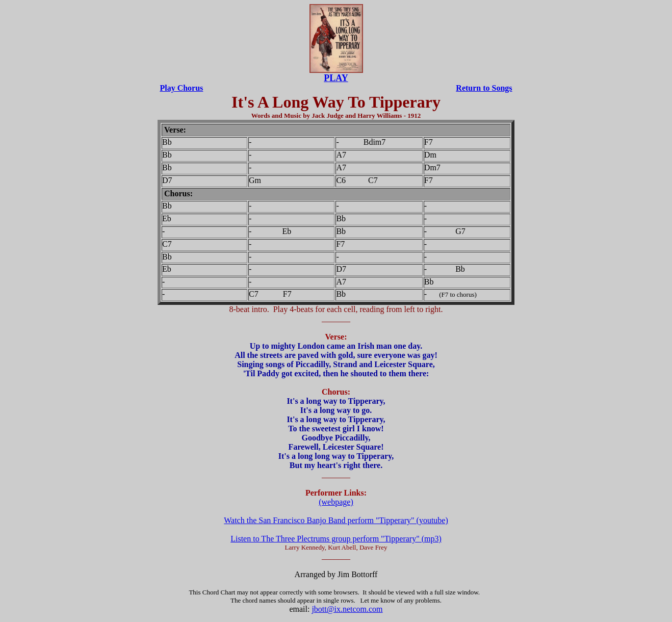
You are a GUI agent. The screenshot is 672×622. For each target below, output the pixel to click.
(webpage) (336, 502)
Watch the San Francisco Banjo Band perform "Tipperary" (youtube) (336, 520)
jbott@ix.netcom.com (347, 609)
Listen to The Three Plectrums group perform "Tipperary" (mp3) (336, 539)
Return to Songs (484, 88)
